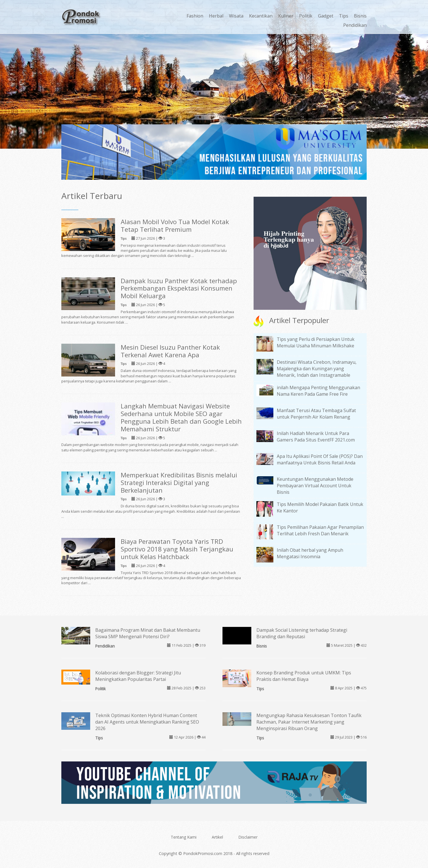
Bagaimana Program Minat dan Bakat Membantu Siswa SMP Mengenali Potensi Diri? (148, 633)
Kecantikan (261, 16)
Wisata (236, 16)
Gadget (326, 16)
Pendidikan (355, 25)
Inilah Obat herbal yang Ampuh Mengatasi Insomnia (310, 553)
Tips (344, 16)
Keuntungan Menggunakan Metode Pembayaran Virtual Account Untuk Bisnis (315, 486)
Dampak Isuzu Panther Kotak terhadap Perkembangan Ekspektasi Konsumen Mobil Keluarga (179, 288)
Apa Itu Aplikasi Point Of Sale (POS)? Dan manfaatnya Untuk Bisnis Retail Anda (320, 459)
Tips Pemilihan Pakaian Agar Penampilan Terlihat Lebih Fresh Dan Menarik (320, 530)
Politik (306, 16)
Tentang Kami (184, 837)
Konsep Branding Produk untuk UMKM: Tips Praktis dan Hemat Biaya (304, 676)
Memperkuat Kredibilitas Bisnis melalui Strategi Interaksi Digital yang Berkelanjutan (179, 483)
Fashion (195, 16)
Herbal (216, 16)
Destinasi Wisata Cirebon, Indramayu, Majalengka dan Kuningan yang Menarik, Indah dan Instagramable (317, 369)
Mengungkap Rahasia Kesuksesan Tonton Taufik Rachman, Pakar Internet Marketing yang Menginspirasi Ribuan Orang (309, 722)
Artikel (217, 837)
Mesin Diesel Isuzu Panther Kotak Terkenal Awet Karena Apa (170, 351)
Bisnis (360, 16)
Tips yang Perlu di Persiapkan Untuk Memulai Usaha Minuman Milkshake (316, 342)
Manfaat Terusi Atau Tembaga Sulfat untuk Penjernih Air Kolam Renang (316, 414)
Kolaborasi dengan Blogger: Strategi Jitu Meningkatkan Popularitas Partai (138, 676)
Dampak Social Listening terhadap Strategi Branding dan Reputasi (302, 633)
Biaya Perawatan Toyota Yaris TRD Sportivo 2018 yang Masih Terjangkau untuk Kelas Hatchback (177, 549)
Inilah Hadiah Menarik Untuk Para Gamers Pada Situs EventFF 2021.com (316, 437)
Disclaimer (248, 837)
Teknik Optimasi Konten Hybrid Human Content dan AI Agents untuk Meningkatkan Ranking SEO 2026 (147, 722)
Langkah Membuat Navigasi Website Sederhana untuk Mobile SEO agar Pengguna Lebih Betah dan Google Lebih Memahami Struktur (181, 417)
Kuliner (286, 16)
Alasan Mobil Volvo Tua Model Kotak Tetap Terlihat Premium (175, 226)
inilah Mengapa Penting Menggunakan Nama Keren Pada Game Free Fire (318, 391)
